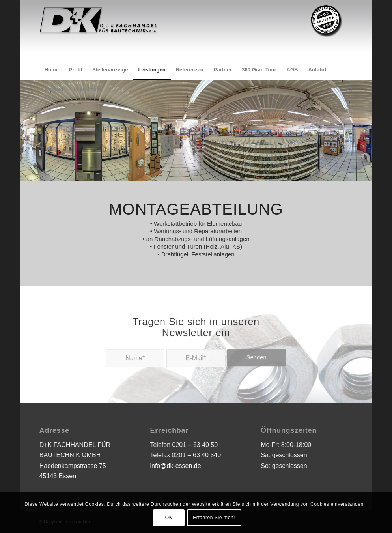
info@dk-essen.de (175, 466)
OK (169, 518)
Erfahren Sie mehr (214, 518)
